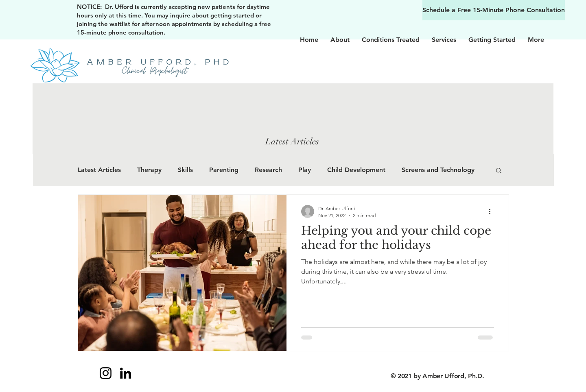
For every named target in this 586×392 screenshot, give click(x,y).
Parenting (224, 170)
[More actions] (493, 211)
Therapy (149, 170)
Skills (185, 170)
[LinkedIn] (126, 373)
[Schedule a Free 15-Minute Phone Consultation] (494, 10)
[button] (499, 171)
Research (268, 170)
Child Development (356, 170)
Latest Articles (99, 170)
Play (305, 170)
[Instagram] (106, 373)
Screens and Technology (438, 170)
